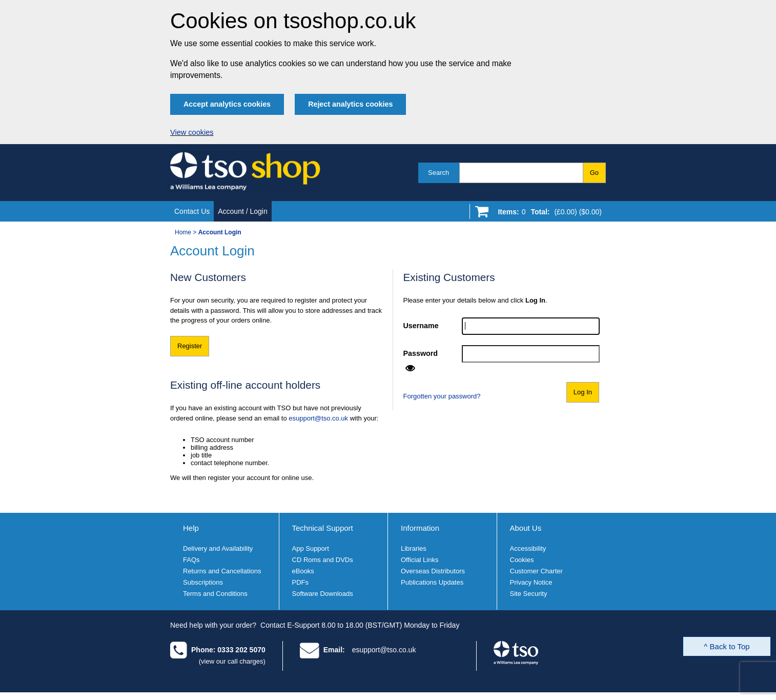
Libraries (414, 548)
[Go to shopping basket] (547, 214)
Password (421, 353)
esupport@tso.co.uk (318, 418)
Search (438, 173)
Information (420, 528)
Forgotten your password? (442, 396)
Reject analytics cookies (350, 104)
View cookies (192, 132)
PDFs (301, 582)
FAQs (191, 560)
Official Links (420, 560)
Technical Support (323, 528)
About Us (526, 528)
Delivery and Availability (218, 548)
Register (190, 346)
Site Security (529, 594)
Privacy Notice (531, 582)
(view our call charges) (232, 661)
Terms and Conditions (215, 594)
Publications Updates (432, 582)
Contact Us (192, 211)
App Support (311, 548)
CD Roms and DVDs (323, 560)
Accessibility (528, 548)
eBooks (303, 571)
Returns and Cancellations (222, 571)
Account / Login (243, 211)
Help (191, 528)
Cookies (522, 560)
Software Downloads (323, 594)
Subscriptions (203, 582)
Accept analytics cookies (227, 104)
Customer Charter (536, 571)
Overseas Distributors (433, 571)
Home (183, 232)
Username (421, 326)
